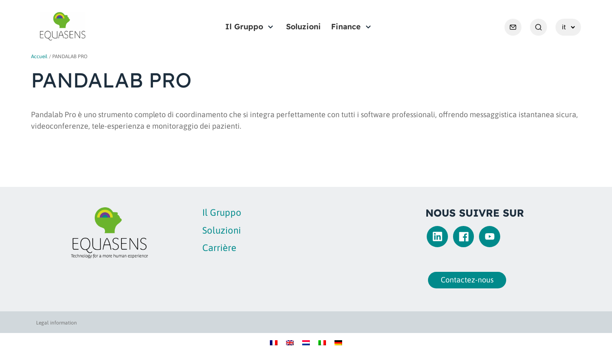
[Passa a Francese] (274, 342)
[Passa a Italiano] (322, 342)
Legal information (57, 323)
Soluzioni (303, 27)
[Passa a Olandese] (306, 342)
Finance (346, 27)
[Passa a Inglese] (290, 342)
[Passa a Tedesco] (338, 342)
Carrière (219, 248)
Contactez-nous (465, 280)
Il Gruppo (244, 27)
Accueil (39, 56)
